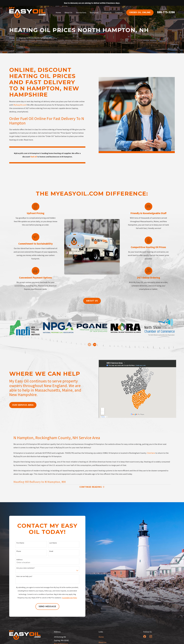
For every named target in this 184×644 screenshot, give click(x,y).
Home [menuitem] (58, 12)
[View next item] (95, 345)
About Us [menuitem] (68, 12)
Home (101, 637)
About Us (102, 642)
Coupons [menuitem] (119, 12)
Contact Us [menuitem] (107, 12)
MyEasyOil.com (20, 105)
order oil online (140, 12)
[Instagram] (151, 637)
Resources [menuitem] (94, 12)
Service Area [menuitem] (81, 12)
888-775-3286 (166, 12)
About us (92, 301)
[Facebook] (145, 637)
